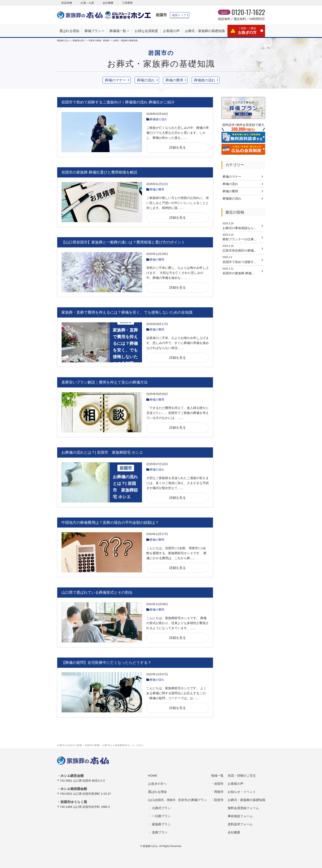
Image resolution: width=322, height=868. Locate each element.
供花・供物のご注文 (242, 775)
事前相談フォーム (240, 816)
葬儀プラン (93, 31)
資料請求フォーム (240, 824)
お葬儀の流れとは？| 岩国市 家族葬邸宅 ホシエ (102, 452)
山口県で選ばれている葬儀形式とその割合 (97, 592)
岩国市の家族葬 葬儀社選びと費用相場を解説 (99, 172)
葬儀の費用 (174, 80)
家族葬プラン (161, 824)
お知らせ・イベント (242, 792)
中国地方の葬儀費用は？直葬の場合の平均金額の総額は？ (110, 523)
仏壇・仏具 (87, 3)
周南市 (219, 792)
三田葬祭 (127, 3)
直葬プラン (160, 832)
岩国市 (161, 15)
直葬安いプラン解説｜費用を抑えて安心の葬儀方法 (104, 382)
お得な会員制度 (146, 31)
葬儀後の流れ (205, 80)
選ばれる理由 (69, 31)
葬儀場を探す (79, 40)
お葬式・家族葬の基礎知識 (205, 31)
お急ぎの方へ (157, 784)
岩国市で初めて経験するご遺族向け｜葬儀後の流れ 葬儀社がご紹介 (118, 102)
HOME (153, 775)
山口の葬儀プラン (177, 800)
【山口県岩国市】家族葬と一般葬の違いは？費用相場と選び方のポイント (123, 242)
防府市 (219, 800)
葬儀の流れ (146, 80)
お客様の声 (171, 31)
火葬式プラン (161, 808)
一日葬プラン (161, 816)
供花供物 (67, 3)
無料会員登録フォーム (243, 808)
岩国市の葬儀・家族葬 (99, 40)
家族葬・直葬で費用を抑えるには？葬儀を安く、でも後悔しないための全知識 (127, 312)
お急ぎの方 (247, 31)
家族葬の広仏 (63, 40)
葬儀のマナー (116, 80)
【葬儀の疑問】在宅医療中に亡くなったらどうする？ (106, 663)
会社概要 (108, 3)
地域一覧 (217, 775)
